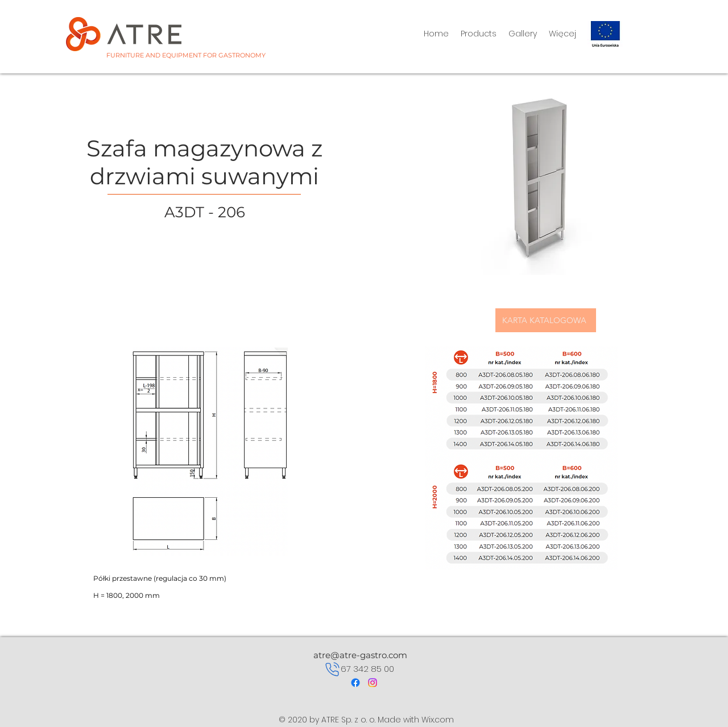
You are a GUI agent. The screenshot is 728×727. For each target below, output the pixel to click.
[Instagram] (373, 683)
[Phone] (332, 669)
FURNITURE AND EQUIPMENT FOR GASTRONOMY (186, 55)
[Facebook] (355, 683)
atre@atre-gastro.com (360, 655)
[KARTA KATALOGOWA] (546, 320)
